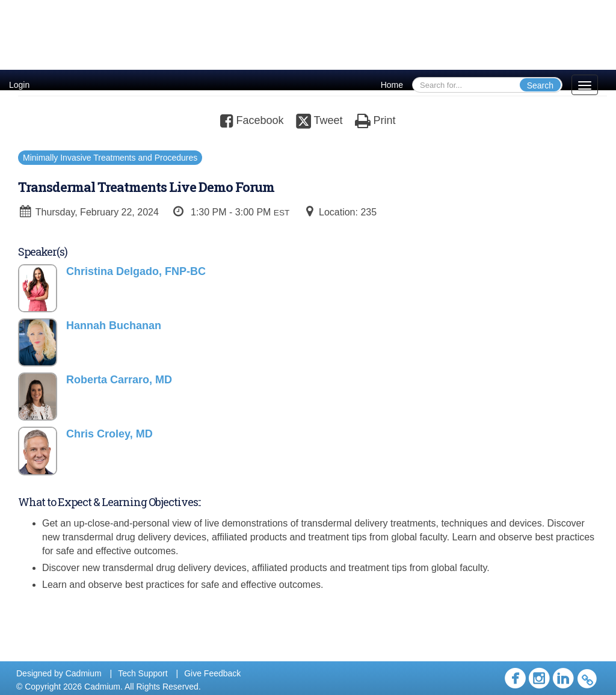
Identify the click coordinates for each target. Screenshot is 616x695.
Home (392, 85)
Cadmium (84, 673)
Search (540, 85)
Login (19, 85)
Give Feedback (212, 673)
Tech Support (143, 673)
